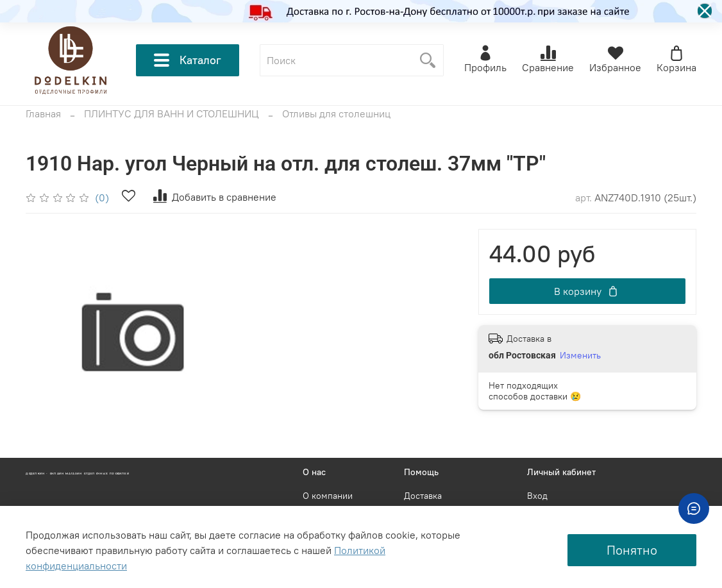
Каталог (188, 60)
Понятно (632, 550)
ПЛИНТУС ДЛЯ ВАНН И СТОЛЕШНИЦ (172, 113)
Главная (43, 113)
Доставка (423, 496)
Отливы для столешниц (336, 113)
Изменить (580, 355)
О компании (328, 496)
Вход (537, 496)
